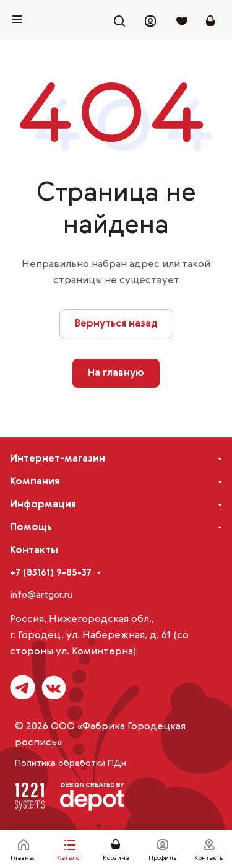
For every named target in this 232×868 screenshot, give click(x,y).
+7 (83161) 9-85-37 (51, 573)
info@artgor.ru (41, 595)
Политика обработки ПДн (71, 763)
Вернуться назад (116, 324)
